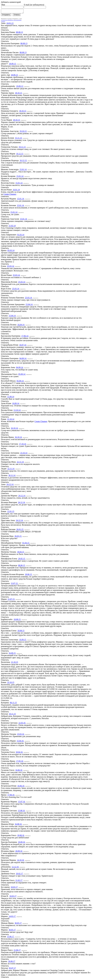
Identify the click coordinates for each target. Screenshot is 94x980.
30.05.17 (18, 924)
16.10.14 (15, 429)
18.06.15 (29, 575)
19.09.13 (20, 87)
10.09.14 (16, 404)
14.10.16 (21, 861)
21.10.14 (11, 420)
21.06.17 (17, 951)
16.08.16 (18, 825)
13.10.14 (17, 411)
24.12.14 (10, 485)
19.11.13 (22, 148)
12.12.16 (15, 868)
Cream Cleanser (10, 195)
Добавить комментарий (11, 2)
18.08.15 (17, 620)
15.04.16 (20, 742)
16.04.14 (21, 325)
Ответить (5, 31)
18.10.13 (19, 94)
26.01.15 (20, 530)
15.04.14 (29, 305)
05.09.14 (22, 375)
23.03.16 (21, 735)
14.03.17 (12, 917)
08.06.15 (22, 566)
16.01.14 (16, 190)
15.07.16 (22, 802)
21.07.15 (11, 600)
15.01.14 (23, 170)
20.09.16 (19, 852)
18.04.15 (21, 553)
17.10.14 (23, 445)
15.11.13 (19, 139)
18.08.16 (21, 836)
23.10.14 (24, 454)
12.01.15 (11, 512)
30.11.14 (12, 476)
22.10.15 (11, 683)
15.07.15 (14, 584)
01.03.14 (21, 235)
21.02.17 (19, 881)
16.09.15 (23, 640)
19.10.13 (23, 132)
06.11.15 (13, 703)
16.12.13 (20, 154)
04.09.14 (23, 359)
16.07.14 (23, 346)
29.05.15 (22, 559)
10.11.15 (12, 715)
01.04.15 (26, 544)
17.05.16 (20, 762)
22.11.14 (20, 463)
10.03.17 (14, 888)
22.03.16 (22, 724)
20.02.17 (20, 874)
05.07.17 (12, 969)
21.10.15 (15, 663)
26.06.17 (12, 962)
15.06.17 (11, 937)
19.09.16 (22, 843)
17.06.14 (25, 337)
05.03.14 (11, 251)
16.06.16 (19, 771)
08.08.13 (19, 33)
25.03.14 (11, 267)
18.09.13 (13, 64)
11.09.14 (11, 397)
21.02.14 (12, 226)
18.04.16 (19, 753)
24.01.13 (10, 24)
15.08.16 (22, 811)
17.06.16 (11, 796)
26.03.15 (18, 537)
